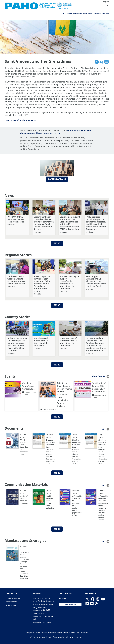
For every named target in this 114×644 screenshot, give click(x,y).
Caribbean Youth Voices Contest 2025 (28, 386)
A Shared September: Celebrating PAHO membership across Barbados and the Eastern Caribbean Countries (18, 344)
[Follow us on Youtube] (103, 599)
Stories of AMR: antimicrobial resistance (25, 499)
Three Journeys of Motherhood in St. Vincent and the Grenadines (68, 342)
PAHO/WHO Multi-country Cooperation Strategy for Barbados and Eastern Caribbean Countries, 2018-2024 (25, 565)
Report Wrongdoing (70, 604)
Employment (12, 601)
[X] (87, 599)
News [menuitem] (97, 14)
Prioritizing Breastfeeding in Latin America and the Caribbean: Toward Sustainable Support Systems (65, 394)
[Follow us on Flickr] (92, 604)
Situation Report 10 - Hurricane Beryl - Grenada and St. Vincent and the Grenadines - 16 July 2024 (103, 451)
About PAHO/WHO (14, 598)
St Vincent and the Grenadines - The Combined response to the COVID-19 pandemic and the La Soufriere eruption (96, 344)
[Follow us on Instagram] (98, 599)
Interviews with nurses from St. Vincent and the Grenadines (41, 342)
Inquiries (62, 598)
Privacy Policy (38, 613)
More (57, 243)
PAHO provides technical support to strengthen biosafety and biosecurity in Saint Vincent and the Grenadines (96, 223)
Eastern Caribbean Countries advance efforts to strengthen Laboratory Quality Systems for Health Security (44, 223)
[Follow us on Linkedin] (87, 604)
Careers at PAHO (57, 179)
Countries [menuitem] (77, 14)
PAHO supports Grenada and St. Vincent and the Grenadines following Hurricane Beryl (96, 281)
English (106, 1)
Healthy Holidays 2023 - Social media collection (50, 502)
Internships (11, 605)
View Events (99, 376)
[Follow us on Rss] (97, 604)
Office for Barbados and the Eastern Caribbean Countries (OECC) (55, 132)
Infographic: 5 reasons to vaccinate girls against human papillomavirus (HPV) (77, 505)
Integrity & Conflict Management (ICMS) (41, 608)
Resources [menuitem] (87, 14)
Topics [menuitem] (69, 14)
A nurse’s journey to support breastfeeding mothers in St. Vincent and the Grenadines (69, 282)
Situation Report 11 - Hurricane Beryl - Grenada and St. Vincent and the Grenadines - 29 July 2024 (77, 451)
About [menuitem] (104, 14)
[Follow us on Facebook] (93, 599)
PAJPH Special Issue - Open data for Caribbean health (24, 447)
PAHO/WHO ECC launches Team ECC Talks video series (17, 219)
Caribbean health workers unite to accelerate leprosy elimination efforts (16, 280)
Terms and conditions (42, 622)
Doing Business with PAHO (44, 604)
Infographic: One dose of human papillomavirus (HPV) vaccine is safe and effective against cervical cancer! (103, 507)
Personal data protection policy (43, 617)
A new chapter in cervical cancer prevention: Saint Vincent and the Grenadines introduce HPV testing (42, 283)
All (104, 429)
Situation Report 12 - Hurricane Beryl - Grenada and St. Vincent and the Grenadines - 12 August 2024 (51, 451)
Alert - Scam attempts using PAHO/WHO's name (43, 599)
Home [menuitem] (64, 14)
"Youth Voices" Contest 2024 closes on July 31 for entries (99, 387)
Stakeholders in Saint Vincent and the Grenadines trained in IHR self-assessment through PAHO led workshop (70, 223)
